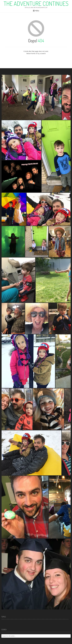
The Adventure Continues (36, 3)
